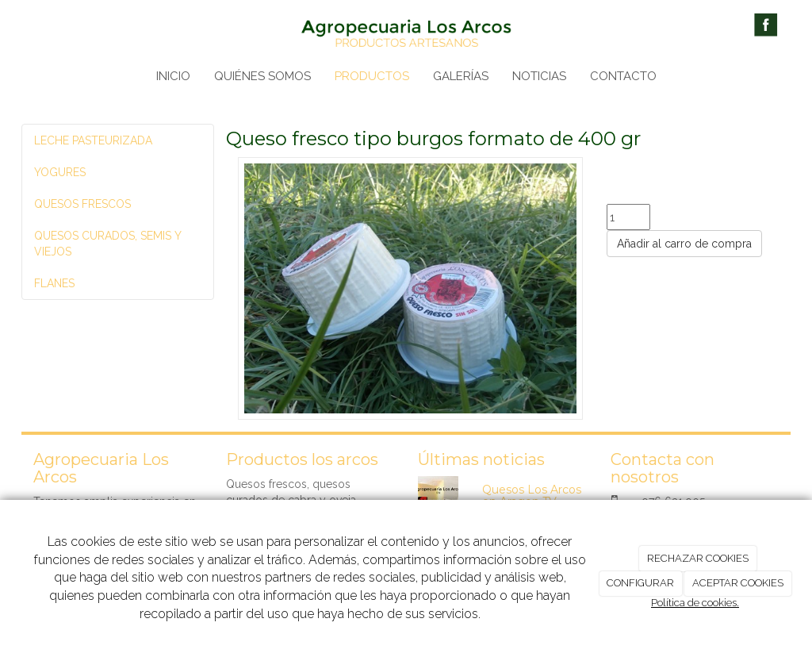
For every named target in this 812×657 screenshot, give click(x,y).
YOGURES (60, 172)
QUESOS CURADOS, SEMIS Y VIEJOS (107, 244)
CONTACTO (623, 76)
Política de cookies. (695, 603)
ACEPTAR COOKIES (738, 583)
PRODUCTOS (372, 76)
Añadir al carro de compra (684, 244)
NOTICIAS (539, 76)
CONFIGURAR (640, 583)
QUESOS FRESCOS (82, 204)
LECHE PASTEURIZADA (93, 140)
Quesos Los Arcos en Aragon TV (532, 496)
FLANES (54, 283)
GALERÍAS (461, 76)
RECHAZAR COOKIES (698, 558)
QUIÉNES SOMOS (262, 76)
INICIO (173, 76)
